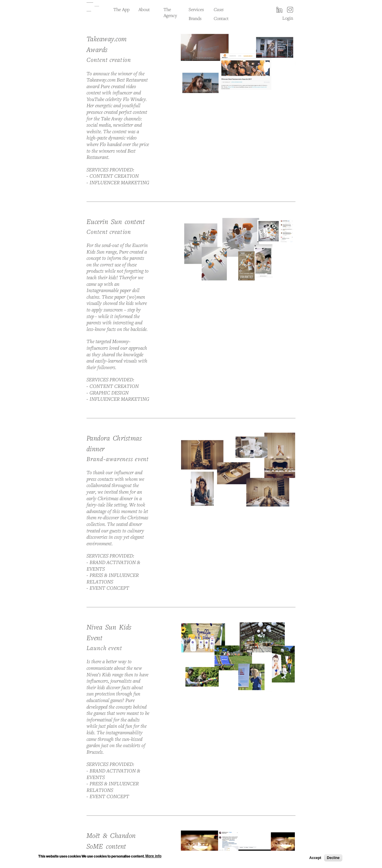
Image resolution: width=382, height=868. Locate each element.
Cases (219, 9)
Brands (195, 18)
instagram (290, 10)
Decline (333, 858)
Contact (221, 18)
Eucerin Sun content (116, 221)
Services (196, 9)
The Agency (170, 12)
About (144, 9)
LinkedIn (279, 10)
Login (288, 18)
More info (153, 857)
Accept (315, 858)
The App (121, 9)
